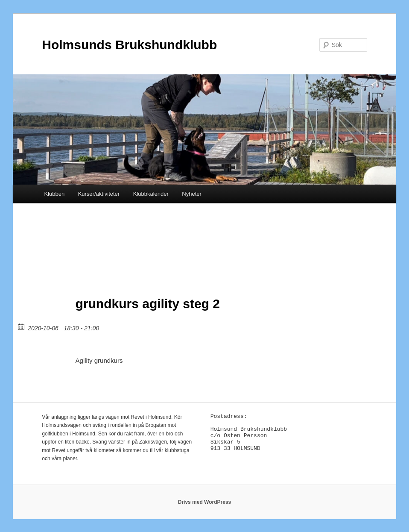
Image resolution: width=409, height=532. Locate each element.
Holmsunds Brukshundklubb (129, 45)
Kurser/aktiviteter (99, 194)
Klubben (54, 194)
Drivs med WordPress (205, 502)
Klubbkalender (151, 194)
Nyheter (192, 194)
